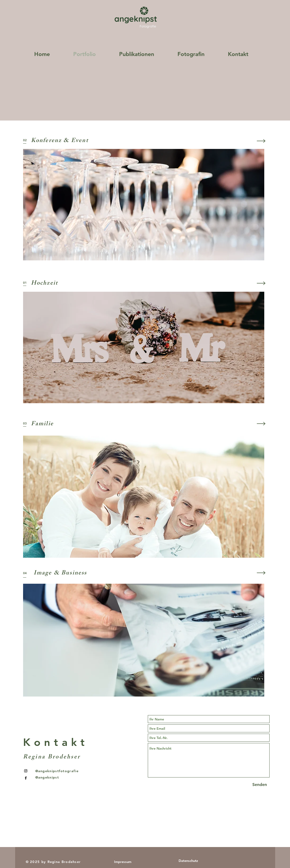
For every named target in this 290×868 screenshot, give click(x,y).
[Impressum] (123, 862)
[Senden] (260, 785)
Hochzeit (45, 284)
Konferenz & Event (60, 141)
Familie (42, 424)
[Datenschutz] (188, 861)
